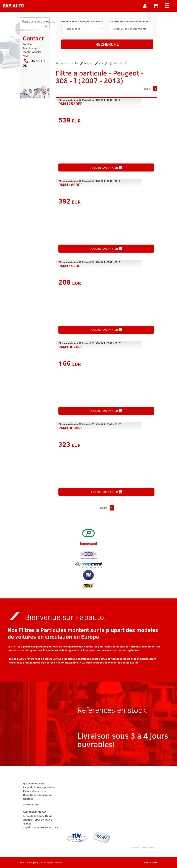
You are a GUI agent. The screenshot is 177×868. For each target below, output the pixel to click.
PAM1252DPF (70, 103)
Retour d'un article (35, 791)
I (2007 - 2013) (113, 100)
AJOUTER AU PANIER (106, 167)
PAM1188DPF (70, 184)
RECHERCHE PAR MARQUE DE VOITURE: (82, 21)
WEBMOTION (150, 862)
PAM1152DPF (70, 265)
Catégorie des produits (36, 23)
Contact (28, 799)
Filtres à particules (67, 63)
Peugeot (88, 63)
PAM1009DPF (71, 428)
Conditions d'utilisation (37, 795)
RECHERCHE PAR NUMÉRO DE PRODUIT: (131, 21)
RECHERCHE (107, 44)
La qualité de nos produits (39, 787)
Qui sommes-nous (34, 783)
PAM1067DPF (71, 346)
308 (101, 63)
